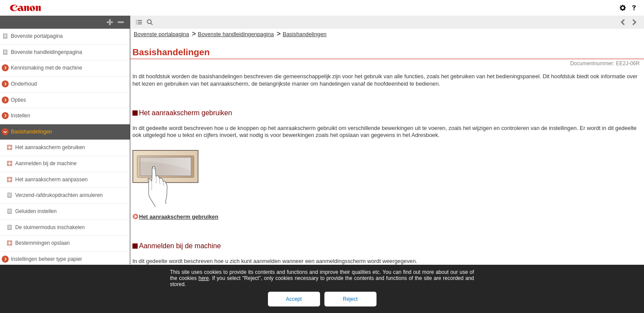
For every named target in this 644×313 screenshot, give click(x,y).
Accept (294, 299)
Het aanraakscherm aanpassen (51, 180)
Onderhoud (24, 84)
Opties (18, 100)
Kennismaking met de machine (46, 68)
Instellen (21, 116)
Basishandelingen (31, 132)
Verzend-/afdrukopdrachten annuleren (59, 195)
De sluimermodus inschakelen (50, 227)
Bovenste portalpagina (37, 36)
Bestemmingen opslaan (42, 243)
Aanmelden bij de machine (46, 163)
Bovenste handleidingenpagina (46, 52)
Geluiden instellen (36, 211)
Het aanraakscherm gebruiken (50, 147)
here (204, 278)
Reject (350, 299)
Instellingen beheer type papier (46, 259)
